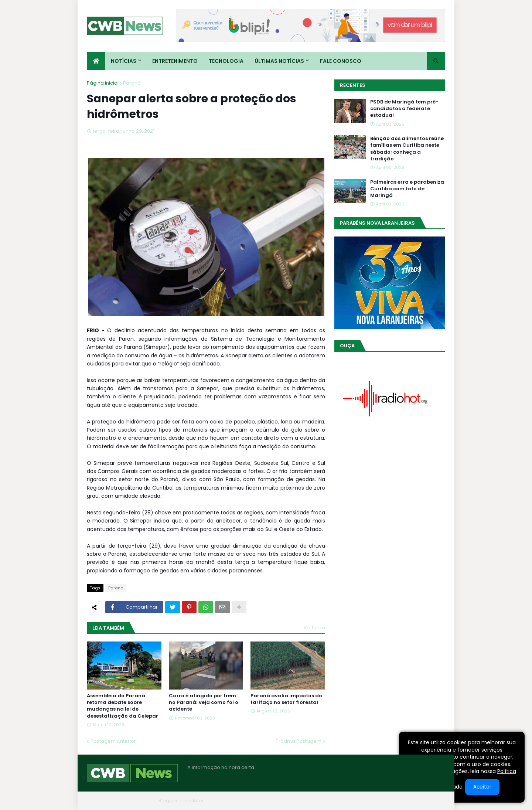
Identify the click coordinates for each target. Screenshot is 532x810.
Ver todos (314, 628)
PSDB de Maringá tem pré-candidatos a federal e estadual (404, 109)
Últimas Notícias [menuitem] (279, 61)
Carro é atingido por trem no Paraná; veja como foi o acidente (204, 702)
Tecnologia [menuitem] (226, 61)
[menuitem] (96, 61)
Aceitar (482, 787)
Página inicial (103, 83)
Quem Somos (366, 801)
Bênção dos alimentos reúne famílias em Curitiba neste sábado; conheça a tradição (407, 149)
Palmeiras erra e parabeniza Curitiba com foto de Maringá (407, 189)
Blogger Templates (182, 801)
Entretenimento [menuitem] (175, 61)
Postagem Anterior (113, 741)
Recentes (353, 85)
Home (334, 801)
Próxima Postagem (299, 741)
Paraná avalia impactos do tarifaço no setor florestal (286, 699)
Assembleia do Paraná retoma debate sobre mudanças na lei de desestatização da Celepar (122, 706)
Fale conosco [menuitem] (341, 61)
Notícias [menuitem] (124, 61)
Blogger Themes (135, 801)
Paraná (132, 83)
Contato (400, 801)
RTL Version (432, 801)
